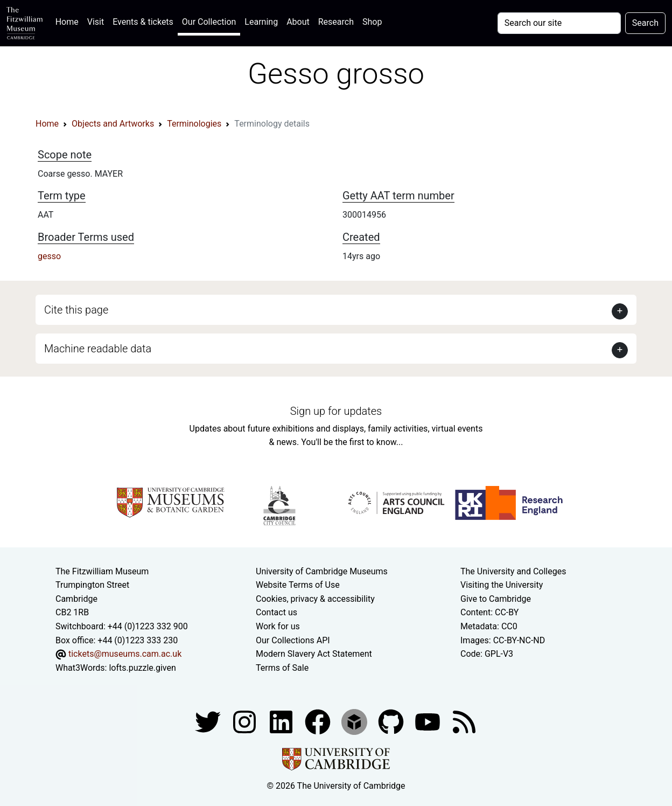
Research (336, 22)
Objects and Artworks (113, 124)
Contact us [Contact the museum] (276, 612)
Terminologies (194, 124)
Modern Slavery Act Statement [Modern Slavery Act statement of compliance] (314, 654)
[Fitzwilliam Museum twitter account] (209, 722)
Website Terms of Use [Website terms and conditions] (298, 585)
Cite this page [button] (76, 310)
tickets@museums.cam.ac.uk (125, 654)
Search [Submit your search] (645, 23)
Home (69, 21)
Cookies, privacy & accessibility (315, 599)
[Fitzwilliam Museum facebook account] (282, 722)
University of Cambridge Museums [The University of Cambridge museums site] (322, 571)
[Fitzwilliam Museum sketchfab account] (355, 722)
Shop (372, 22)
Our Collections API (293, 640)
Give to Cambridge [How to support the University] (496, 599)
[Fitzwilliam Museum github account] (392, 722)
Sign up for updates (336, 411)
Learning (261, 22)
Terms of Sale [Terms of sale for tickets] (282, 668)
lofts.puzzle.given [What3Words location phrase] (142, 668)
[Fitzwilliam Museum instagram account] (246, 722)
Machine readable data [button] (98, 349)
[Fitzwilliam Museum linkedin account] (319, 722)
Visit (96, 22)
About (298, 22)
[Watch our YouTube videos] (429, 722)
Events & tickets (143, 22)
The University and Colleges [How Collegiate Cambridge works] (513, 571)
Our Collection (209, 22)
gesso (49, 256)
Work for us (278, 626)
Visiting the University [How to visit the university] (502, 585)
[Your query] (559, 23)
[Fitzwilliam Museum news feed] (464, 722)
